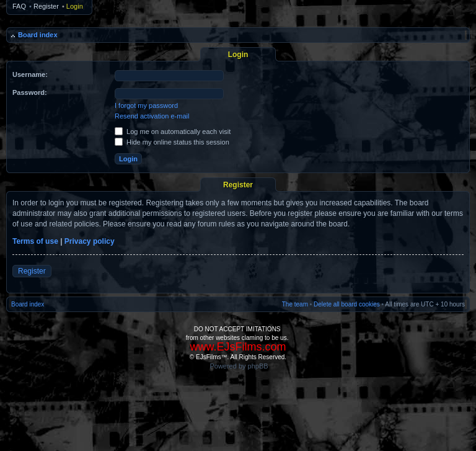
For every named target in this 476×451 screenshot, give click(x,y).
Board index (38, 35)
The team (295, 304)
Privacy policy (90, 241)
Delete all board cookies (347, 304)
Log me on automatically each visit (173, 132)
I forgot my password (146, 105)
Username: (30, 74)
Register (46, 6)
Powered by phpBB (239, 366)
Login (75, 6)
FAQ (19, 6)
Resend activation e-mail (152, 116)
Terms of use (35, 241)
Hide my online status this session (172, 142)
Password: (30, 92)
